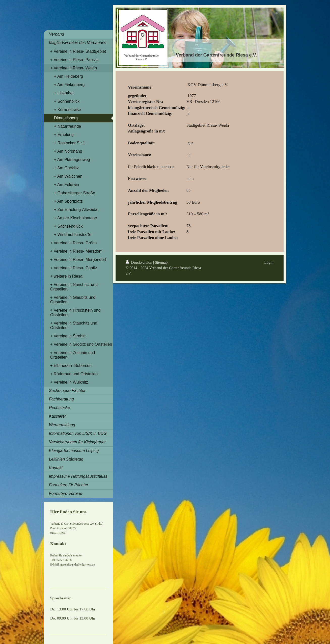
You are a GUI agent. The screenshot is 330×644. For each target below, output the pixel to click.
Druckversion (139, 262)
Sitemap (161, 262)
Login (269, 262)
